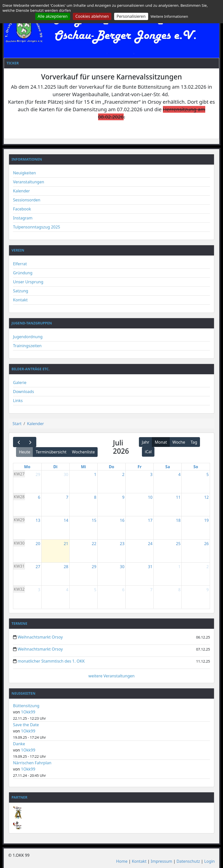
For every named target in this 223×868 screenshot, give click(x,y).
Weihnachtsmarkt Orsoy (40, 637)
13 (38, 520)
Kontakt (20, 300)
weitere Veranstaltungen (111, 676)
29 (38, 474)
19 (206, 520)
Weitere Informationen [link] (169, 16)
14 (66, 520)
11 (178, 497)
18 (178, 520)
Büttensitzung (26, 706)
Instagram (23, 218)
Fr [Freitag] (140, 467)
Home (122, 861)
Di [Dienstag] (55, 467)
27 (38, 567)
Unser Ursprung (28, 282)
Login (209, 861)
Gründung (23, 273)
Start (17, 424)
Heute (25, 452)
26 (206, 544)
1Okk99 (28, 712)
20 (38, 544)
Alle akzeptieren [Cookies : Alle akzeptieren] (53, 16)
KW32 (19, 589)
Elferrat (20, 264)
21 (66, 544)
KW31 (19, 566)
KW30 (19, 543)
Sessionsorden (27, 200)
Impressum (161, 861)
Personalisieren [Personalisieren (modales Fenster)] (131, 16)
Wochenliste (83, 452)
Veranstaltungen (29, 182)
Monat (161, 442)
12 (206, 497)
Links (18, 401)
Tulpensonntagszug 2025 (37, 227)
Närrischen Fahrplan (32, 763)
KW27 (19, 474)
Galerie (20, 383)
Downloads (24, 392)
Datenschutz (188, 861)
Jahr (146, 442)
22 (94, 544)
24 (150, 544)
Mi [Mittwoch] (83, 467)
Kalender (21, 191)
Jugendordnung (28, 337)
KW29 (19, 520)
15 (94, 520)
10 (150, 497)
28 (66, 567)
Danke (19, 744)
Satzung (21, 291)
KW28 (19, 497)
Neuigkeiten (24, 173)
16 (122, 520)
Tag (194, 442)
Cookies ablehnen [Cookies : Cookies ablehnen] (92, 16)
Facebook (22, 209)
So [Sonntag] (196, 467)
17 (150, 520)
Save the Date (26, 725)
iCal (148, 452)
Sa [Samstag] (168, 467)
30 (66, 474)
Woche (179, 442)
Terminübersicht (51, 452)
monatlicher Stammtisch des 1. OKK (51, 661)
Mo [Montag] (27, 467)
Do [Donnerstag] (112, 467)
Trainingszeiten (27, 346)
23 (122, 544)
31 (150, 567)
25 (178, 544)
